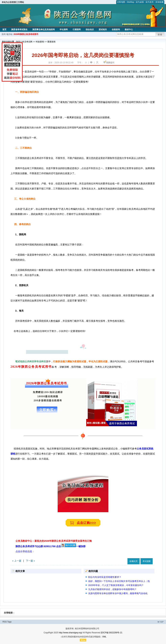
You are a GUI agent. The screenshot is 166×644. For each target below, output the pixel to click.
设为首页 (150, 2)
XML (104, 637)
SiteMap (131, 2)
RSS (5, 622)
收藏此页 (134, 561)
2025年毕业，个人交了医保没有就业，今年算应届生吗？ (116, 585)
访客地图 (121, 2)
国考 (4, 34)
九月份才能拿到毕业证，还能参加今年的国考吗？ (112, 589)
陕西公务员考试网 (24, 42)
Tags (9, 622)
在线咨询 (116, 30)
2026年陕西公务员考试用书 (26, 34)
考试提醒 (147, 561)
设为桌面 (140, 2)
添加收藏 (159, 2)
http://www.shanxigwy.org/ (70, 633)
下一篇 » (30, 561)
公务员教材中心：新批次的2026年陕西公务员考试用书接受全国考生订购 (54, 541)
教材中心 (129, 30)
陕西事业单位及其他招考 (44, 30)
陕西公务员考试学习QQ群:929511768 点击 (46, 546)
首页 (4, 30)
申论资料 (64, 30)
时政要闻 (40, 42)
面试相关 (103, 30)
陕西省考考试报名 (19, 30)
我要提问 (110, 63)
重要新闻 (51, 42)
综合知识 (90, 30)
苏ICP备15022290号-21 (112, 633)
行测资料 (77, 30)
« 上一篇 (17, 561)
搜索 (160, 35)
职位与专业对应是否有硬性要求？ (105, 577)
